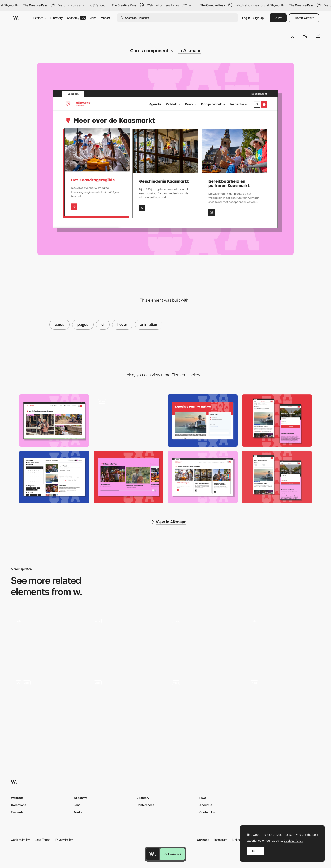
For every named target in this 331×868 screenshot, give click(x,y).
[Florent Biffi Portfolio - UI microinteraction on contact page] (126, 702)
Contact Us (207, 812)
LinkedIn (238, 840)
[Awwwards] (16, 18)
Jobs (93, 18)
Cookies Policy (20, 840)
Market (105, 18)
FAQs (203, 798)
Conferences (145, 805)
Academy (76, 18)
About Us (206, 805)
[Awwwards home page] (153, 854)
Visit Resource (172, 854)
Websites (17, 798)
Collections (18, 805)
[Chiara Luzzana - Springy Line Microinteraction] (283, 702)
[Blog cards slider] (129, 477)
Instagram (221, 840)
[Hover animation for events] (129, 421)
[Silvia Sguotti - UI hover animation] (205, 702)
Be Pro (278, 18)
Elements (17, 812)
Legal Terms (43, 840)
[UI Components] (48, 703)
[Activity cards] (54, 421)
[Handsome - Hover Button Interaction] (48, 640)
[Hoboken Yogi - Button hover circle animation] (205, 640)
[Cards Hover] (126, 642)
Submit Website (304, 18)
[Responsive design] (277, 421)
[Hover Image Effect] (283, 642)
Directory (57, 18)
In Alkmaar (190, 51)
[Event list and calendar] (54, 477)
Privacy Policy (64, 840)
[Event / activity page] (203, 421)
